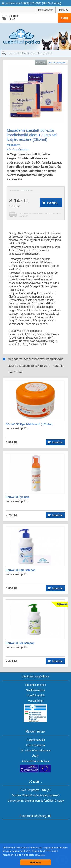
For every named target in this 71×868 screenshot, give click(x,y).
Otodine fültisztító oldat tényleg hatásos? (36, 795)
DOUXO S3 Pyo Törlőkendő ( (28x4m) (29, 424)
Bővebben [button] (40, 855)
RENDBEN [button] (35, 862)
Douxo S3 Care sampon (21, 570)
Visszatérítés (36, 701)
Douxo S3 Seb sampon (20, 643)
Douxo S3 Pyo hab (17, 497)
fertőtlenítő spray (54, 801)
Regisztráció (45, 10)
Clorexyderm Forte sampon (24, 801)
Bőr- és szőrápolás (18, 150)
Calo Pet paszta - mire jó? (36, 790)
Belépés (63, 10)
